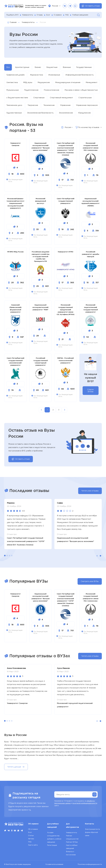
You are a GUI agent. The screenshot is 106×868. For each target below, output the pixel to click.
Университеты (27, 15)
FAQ (67, 15)
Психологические (52, 90)
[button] (5, 556)
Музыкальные (13, 90)
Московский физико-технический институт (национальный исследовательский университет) (15, 203)
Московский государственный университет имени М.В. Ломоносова (91, 147)
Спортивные (39, 98)
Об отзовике (33, 829)
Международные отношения (68, 82)
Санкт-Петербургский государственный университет (66, 201)
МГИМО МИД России (15, 252)
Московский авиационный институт (41, 201)
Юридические (84, 113)
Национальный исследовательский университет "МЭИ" (41, 307)
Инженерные (54, 75)
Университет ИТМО (65, 252)
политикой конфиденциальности (85, 803)
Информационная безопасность (80, 75)
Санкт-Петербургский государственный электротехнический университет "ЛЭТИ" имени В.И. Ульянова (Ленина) (66, 149)
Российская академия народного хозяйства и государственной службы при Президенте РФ (41, 257)
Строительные (85, 98)
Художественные (14, 113)
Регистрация (52, 845)
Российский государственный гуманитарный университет (41, 362)
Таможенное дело (14, 105)
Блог (48, 15)
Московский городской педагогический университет (75, 705)
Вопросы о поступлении (71, 853)
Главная (12, 22)
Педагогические (31, 90)
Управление (65, 105)
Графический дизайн (15, 75)
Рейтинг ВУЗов (72, 842)
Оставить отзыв (91, 6)
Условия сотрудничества (53, 834)
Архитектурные (22, 67)
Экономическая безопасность (40, 113)
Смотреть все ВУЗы (90, 581)
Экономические (66, 113)
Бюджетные (52, 67)
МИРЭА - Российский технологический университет (65, 360)
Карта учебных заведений (72, 847)
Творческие (33, 105)
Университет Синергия (15, 144)
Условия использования (54, 864)
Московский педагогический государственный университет (91, 308)
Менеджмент (92, 82)
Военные (67, 67)
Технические (49, 105)
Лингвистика (12, 82)
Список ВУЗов (91, 391)
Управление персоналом (87, 105)
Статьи (31, 836)
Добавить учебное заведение (54, 840)
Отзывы (40, 15)
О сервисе (58, 15)
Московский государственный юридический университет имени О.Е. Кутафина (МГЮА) (66, 310)
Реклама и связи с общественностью (81, 90)
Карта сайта (33, 845)
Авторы (31, 839)
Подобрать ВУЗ (12, 15)
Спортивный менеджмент (62, 98)
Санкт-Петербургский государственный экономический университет (15, 362)
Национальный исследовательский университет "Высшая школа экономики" (41, 147)
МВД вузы (28, 82)
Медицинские (44, 82)
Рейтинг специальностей (72, 837)
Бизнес (38, 67)
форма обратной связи (91, 834)
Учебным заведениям (80, 15)
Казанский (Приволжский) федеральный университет (15, 308)
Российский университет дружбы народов (91, 254)
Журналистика (36, 75)
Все (8, 67)
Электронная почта (92, 829)
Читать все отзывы (90, 491)
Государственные (84, 67)
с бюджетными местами (17, 98)
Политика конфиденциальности (90, 864)
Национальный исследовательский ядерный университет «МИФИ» (91, 202)
